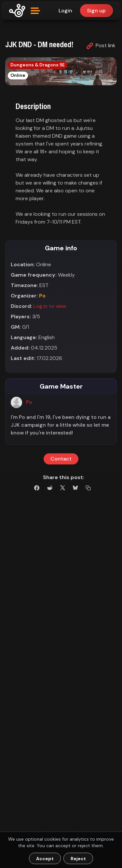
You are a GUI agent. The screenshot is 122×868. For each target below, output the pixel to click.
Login (65, 11)
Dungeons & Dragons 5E (38, 65)
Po (42, 296)
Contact (61, 459)
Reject (78, 859)
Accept (45, 859)
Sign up (96, 11)
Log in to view (50, 306)
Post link (101, 46)
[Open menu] (35, 11)
